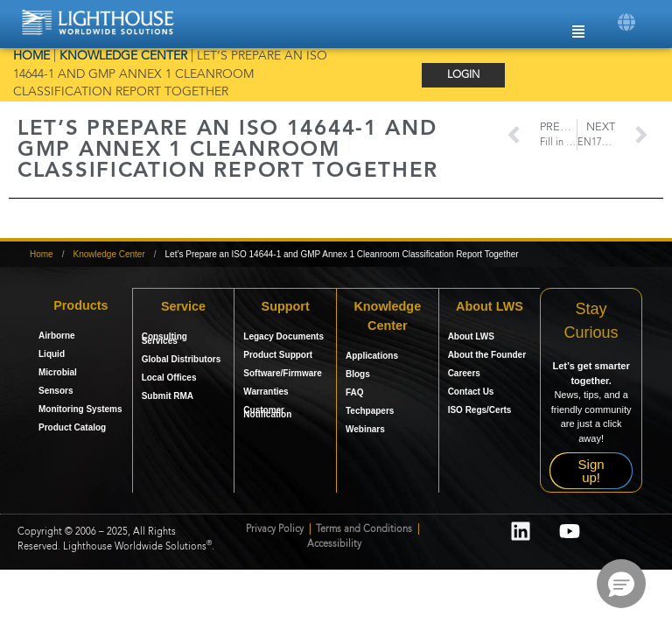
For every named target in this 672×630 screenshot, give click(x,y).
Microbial (58, 372)
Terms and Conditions (365, 530)
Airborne (57, 336)
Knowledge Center (123, 56)
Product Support (278, 354)
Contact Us (471, 391)
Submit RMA (168, 395)
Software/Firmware (282, 372)
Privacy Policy (275, 530)
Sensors (56, 391)
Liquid (52, 354)
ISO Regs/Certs (480, 409)
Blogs (358, 372)
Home (31, 56)
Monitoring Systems (80, 409)
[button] (626, 22)
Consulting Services (164, 338)
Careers (464, 372)
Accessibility (334, 545)
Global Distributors (182, 358)
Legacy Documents (283, 336)
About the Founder (487, 354)
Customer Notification (267, 411)
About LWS (471, 336)
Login (463, 75)
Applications (372, 354)
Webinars (365, 427)
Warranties (266, 391)
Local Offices (169, 377)
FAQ (355, 391)
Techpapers (370, 409)
